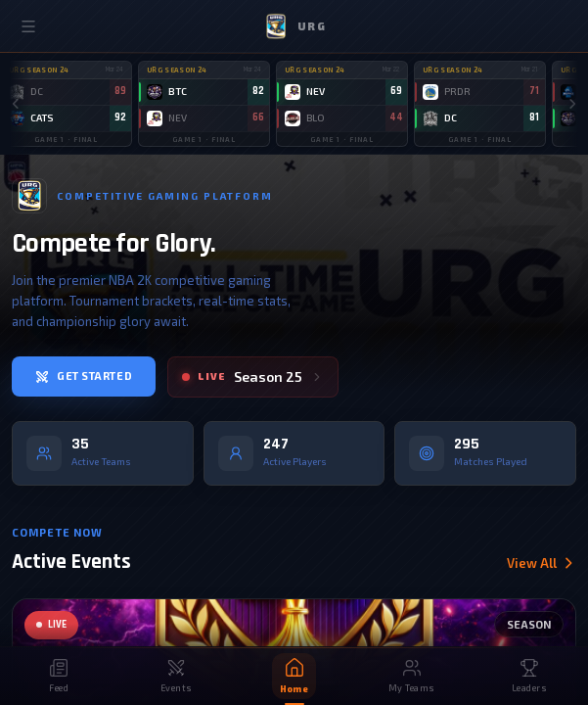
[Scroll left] (16, 104)
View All (542, 564)
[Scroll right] (572, 104)
